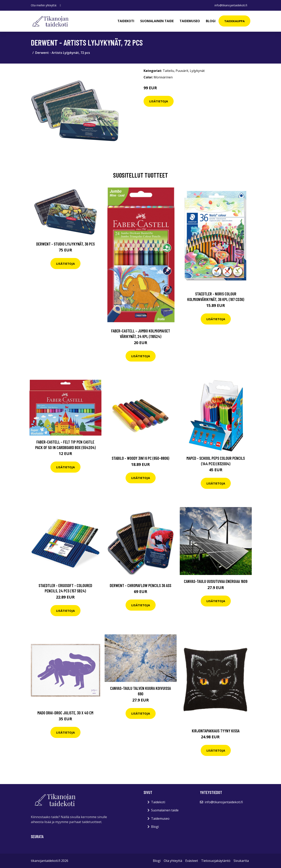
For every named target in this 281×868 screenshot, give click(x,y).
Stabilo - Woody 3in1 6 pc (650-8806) (140, 458)
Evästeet (192, 861)
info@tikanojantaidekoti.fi (231, 5)
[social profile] (60, 5)
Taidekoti (126, 21)
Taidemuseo (190, 21)
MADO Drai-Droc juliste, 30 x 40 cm (65, 713)
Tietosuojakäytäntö (216, 861)
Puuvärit (182, 71)
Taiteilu (168, 71)
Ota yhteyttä (173, 861)
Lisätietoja (159, 101)
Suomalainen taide (157, 21)
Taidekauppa (234, 21)
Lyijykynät (197, 71)
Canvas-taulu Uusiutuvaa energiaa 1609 (216, 581)
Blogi (211, 21)
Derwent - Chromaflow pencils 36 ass (140, 585)
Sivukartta (241, 861)
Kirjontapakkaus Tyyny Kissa (216, 731)
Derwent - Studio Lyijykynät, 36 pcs (65, 244)
